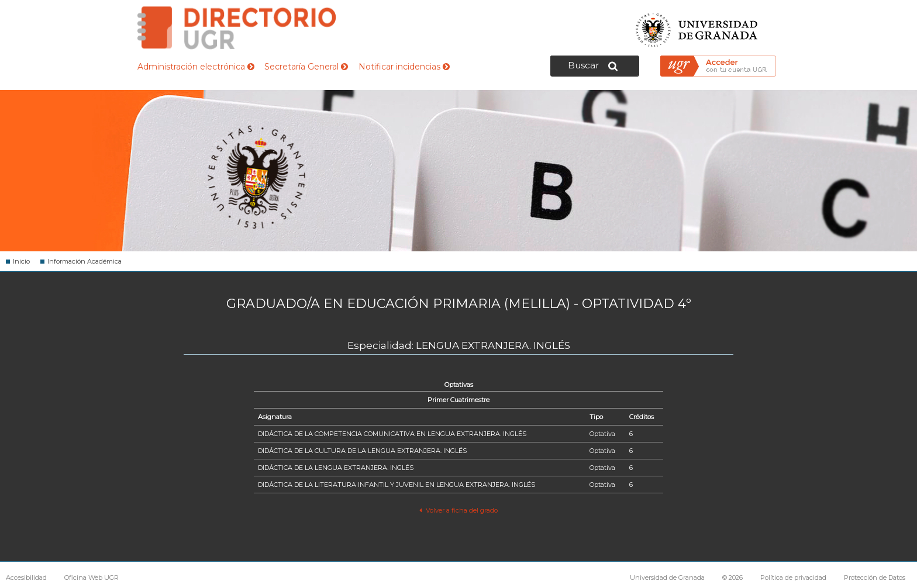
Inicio (21, 261)
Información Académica (85, 261)
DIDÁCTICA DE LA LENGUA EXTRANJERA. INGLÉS (336, 468)
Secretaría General (306, 67)
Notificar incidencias (404, 67)
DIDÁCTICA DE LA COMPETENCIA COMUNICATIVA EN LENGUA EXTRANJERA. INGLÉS (392, 434)
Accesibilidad (26, 577)
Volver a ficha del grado (458, 510)
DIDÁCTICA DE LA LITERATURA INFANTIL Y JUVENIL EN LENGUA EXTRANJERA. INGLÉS (397, 485)
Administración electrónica (196, 67)
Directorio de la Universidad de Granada (237, 28)
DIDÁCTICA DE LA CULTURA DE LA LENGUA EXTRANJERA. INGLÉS (362, 451)
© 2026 (732, 577)
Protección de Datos (875, 577)
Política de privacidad (793, 577)
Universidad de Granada (697, 27)
